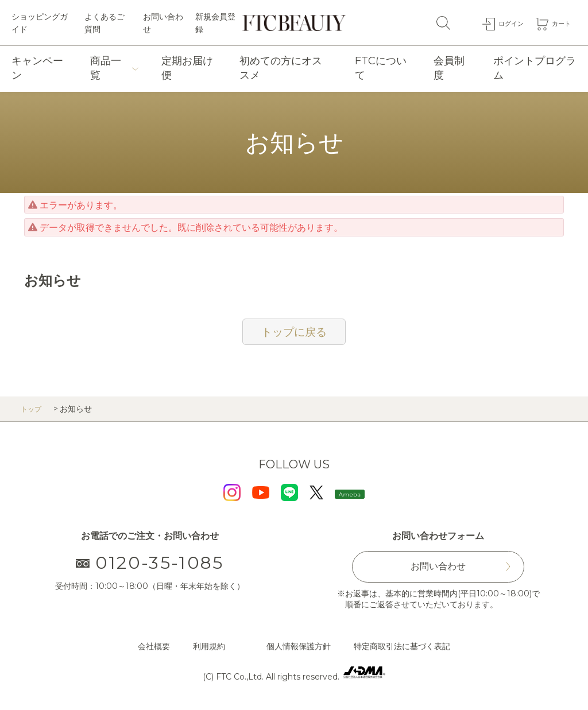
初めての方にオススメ (281, 68)
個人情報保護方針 (299, 646)
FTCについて (381, 68)
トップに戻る (294, 332)
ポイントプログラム (535, 68)
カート (559, 22)
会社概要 (154, 646)
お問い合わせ (163, 23)
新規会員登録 (215, 23)
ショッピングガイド (40, 23)
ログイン (502, 22)
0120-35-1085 (150, 563)
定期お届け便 (187, 68)
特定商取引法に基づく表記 (402, 646)
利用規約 (209, 646)
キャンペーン (37, 68)
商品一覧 (106, 68)
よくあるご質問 (105, 23)
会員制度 (449, 68)
